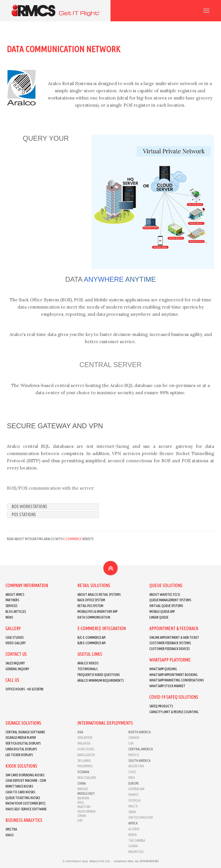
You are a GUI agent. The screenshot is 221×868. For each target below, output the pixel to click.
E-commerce (72, 539)
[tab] (53, 507)
